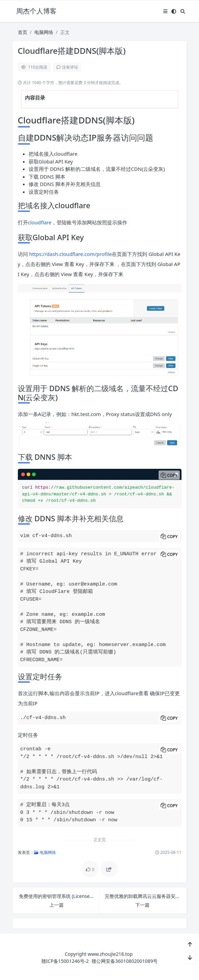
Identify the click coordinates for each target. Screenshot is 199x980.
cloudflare (40, 222)
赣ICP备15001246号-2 (65, 961)
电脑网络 (44, 32)
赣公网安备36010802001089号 (125, 961)
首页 (23, 32)
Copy (172, 475)
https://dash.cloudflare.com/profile (70, 254)
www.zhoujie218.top (110, 954)
